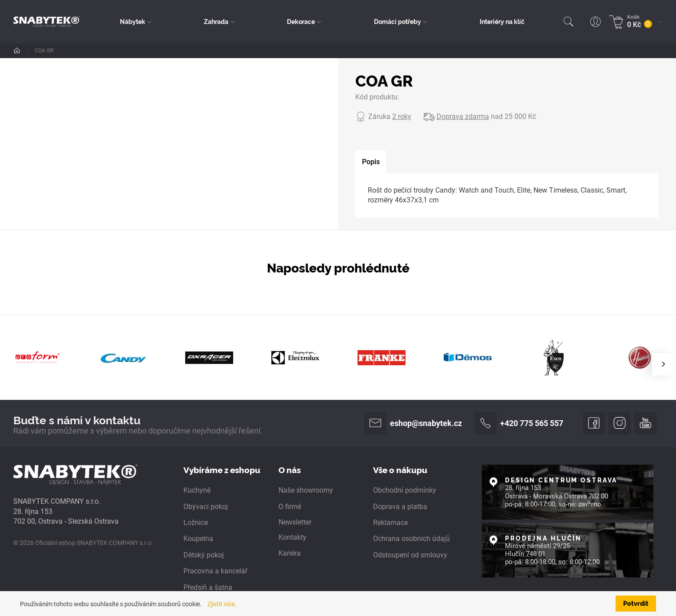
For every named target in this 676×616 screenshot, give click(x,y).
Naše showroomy (306, 490)
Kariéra (290, 553)
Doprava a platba (400, 507)
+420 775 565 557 (519, 423)
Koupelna (198, 539)
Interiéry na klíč (502, 21)
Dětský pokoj (204, 555)
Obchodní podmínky (405, 490)
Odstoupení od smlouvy (410, 555)
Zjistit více (221, 604)
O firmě (290, 507)
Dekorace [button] (301, 21)
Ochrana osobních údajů (412, 539)
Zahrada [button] (216, 21)
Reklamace (390, 523)
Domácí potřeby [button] (398, 21)
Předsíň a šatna (208, 587)
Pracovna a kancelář (215, 571)
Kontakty (292, 537)
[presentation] (663, 364)
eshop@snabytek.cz (413, 423)
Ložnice (196, 523)
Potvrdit (636, 603)
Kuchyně (197, 490)
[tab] (371, 162)
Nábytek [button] (133, 21)
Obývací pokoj (206, 507)
